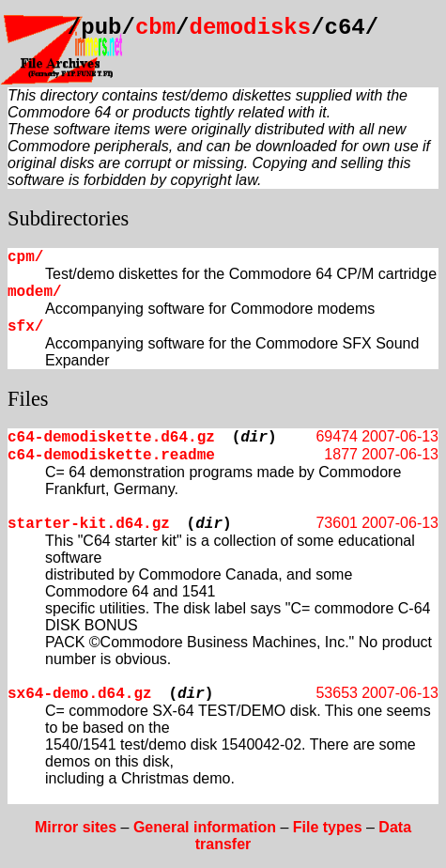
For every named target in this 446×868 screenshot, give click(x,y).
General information (205, 827)
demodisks (251, 28)
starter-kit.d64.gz (89, 524)
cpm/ (25, 257)
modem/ (35, 292)
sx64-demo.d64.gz (80, 694)
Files (28, 399)
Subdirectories (68, 218)
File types (328, 827)
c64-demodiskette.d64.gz (111, 438)
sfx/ (25, 327)
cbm (155, 28)
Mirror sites (76, 827)
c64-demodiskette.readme (111, 456)
